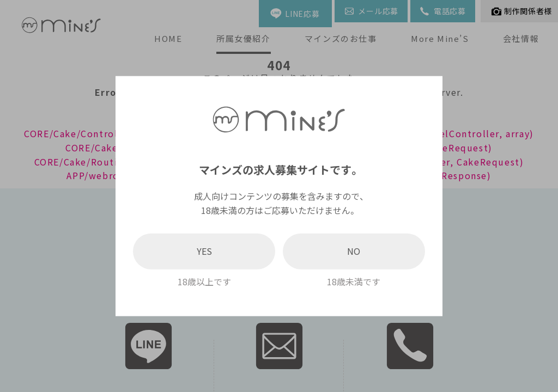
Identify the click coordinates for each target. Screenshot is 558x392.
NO (354, 251)
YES (204, 251)
